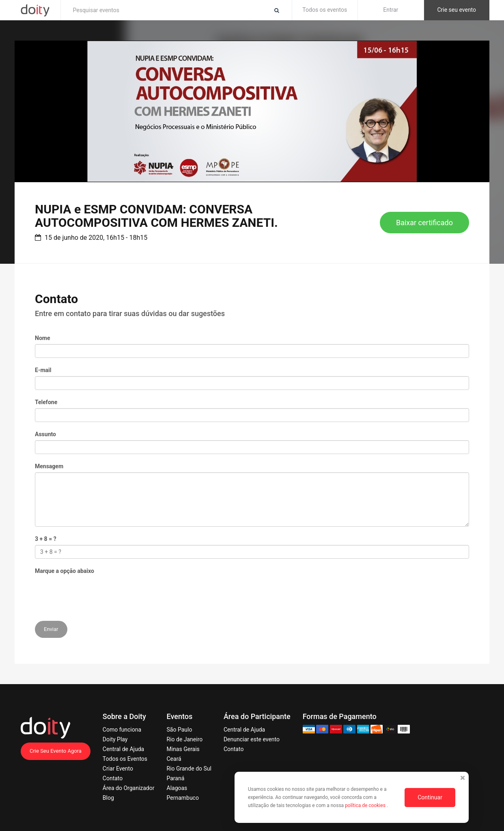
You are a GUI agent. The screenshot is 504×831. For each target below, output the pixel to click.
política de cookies (366, 805)
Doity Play (115, 739)
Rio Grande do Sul (189, 769)
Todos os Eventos (125, 759)
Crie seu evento (457, 10)
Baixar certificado (424, 223)
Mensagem (49, 466)
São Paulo (180, 730)
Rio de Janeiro (185, 739)
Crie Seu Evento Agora (56, 751)
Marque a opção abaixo (65, 571)
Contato (113, 778)
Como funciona (122, 730)
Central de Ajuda (123, 749)
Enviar (51, 629)
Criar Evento (118, 769)
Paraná (176, 778)
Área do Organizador (129, 788)
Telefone (46, 402)
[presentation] (97, 593)
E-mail (43, 370)
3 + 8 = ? (46, 539)
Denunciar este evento (252, 739)
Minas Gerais (183, 749)
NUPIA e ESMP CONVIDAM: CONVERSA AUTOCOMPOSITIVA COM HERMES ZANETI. (156, 216)
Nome (42, 338)
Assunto (45, 434)
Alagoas (177, 788)
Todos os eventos (325, 10)
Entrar (391, 10)
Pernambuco (183, 798)
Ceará (174, 759)
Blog (108, 798)
